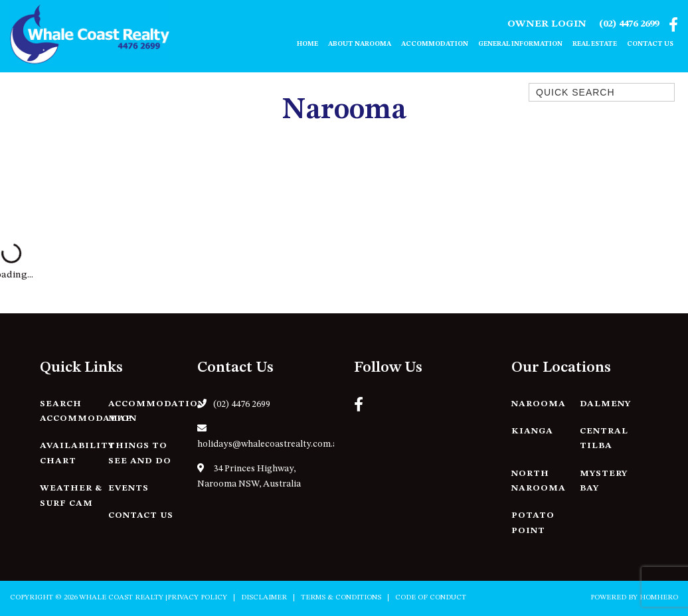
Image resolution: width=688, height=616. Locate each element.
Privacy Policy (197, 598)
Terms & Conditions (341, 598)
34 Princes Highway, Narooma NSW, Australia (249, 476)
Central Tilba (604, 439)
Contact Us (650, 44)
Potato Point (533, 523)
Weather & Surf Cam (71, 496)
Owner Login (547, 24)
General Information (520, 44)
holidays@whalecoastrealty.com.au (266, 436)
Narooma (539, 404)
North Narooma (539, 481)
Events (129, 488)
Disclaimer (264, 598)
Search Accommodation (88, 412)
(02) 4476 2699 (629, 24)
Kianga (532, 431)
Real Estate (595, 44)
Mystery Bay (604, 481)
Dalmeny (605, 404)
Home (307, 44)
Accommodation (435, 44)
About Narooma (360, 44)
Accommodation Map (157, 412)
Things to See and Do (140, 453)
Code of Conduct (431, 598)
